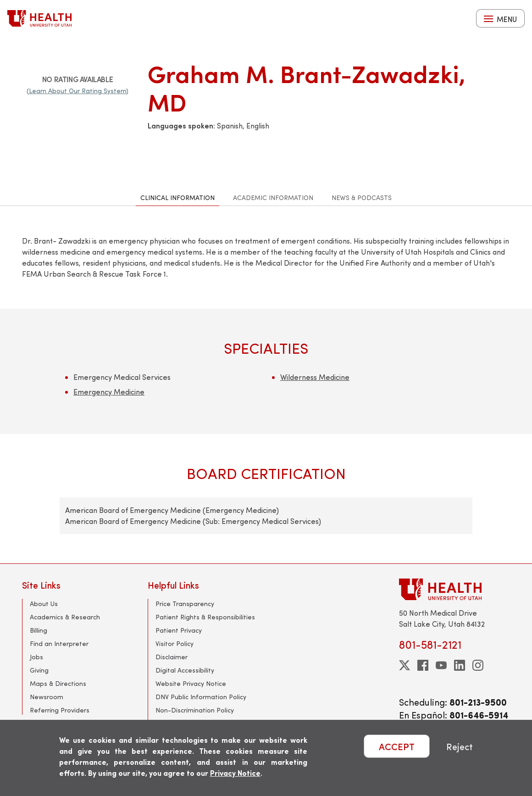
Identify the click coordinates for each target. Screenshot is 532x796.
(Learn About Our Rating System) (78, 91)
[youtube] (441, 665)
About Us (44, 604)
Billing (39, 630)
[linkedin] (460, 665)
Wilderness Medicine (315, 377)
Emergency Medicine (109, 392)
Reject (460, 746)
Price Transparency (185, 604)
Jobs (36, 657)
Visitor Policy (175, 643)
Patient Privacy (179, 630)
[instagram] (478, 665)
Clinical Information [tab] (177, 198)
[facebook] (423, 665)
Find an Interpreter (59, 643)
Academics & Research (65, 617)
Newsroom (47, 697)
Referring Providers (60, 710)
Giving (39, 670)
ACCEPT (397, 746)
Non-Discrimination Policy (195, 710)
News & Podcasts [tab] (362, 198)
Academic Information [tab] (273, 198)
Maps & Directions (58, 683)
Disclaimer (172, 657)
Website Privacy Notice (191, 683)
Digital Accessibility (185, 670)
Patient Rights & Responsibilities (205, 617)
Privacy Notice (235, 773)
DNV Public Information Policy (201, 697)
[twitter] (405, 665)
